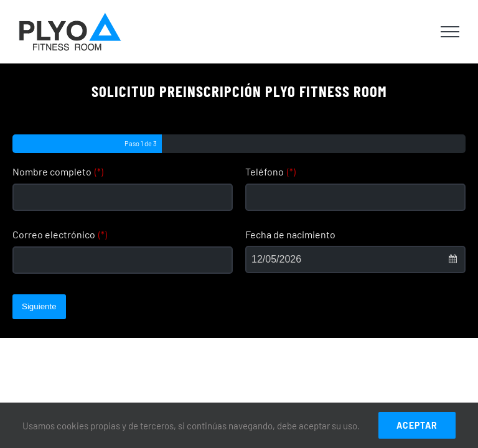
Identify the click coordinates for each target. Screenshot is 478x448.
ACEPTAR (417, 425)
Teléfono (270, 171)
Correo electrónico (60, 234)
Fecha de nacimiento (290, 234)
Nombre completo (58, 171)
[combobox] (355, 259)
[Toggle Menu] (450, 32)
